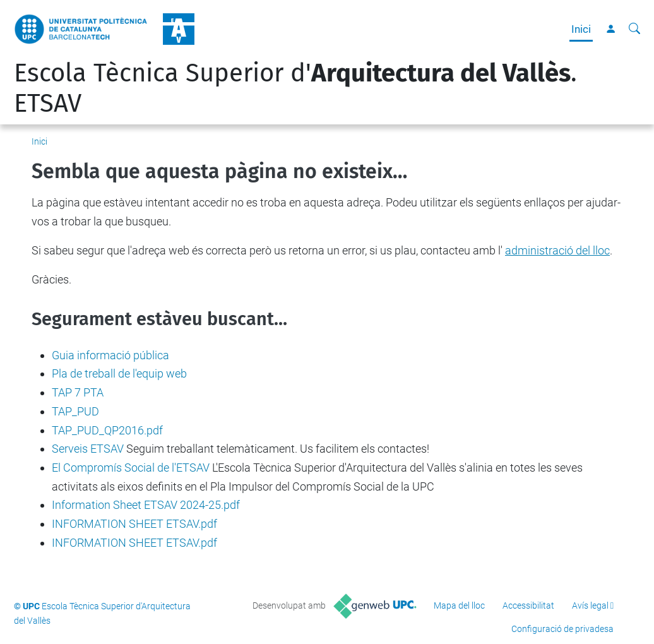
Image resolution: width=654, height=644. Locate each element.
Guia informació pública (110, 355)
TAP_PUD (75, 411)
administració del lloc (557, 250)
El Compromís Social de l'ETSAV (131, 468)
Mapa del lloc (459, 605)
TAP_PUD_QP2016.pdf (107, 430)
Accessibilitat (528, 605)
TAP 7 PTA (78, 392)
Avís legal (590, 605)
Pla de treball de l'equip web (119, 373)
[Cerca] (634, 29)
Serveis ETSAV (88, 449)
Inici (581, 29)
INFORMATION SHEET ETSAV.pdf (134, 524)
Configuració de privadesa (562, 629)
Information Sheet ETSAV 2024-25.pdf (146, 505)
